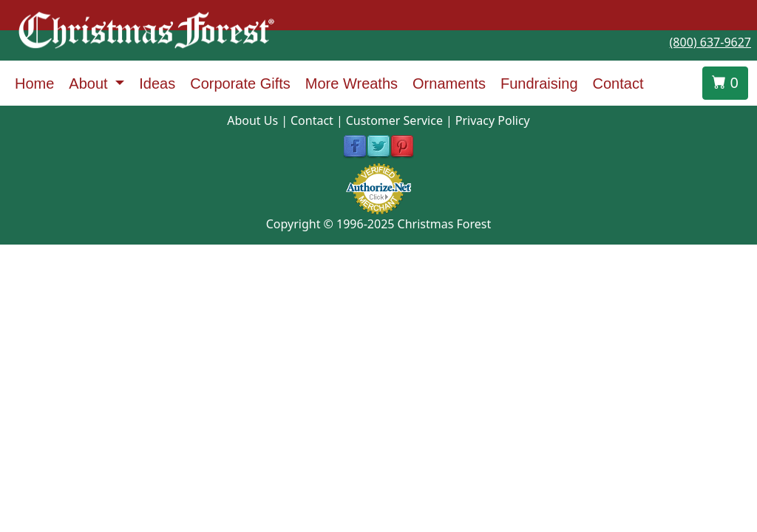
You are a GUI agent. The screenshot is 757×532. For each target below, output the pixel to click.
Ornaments (449, 83)
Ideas (157, 83)
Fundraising (539, 83)
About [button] (90, 83)
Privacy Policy (493, 120)
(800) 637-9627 (710, 42)
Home (34, 83)
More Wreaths (352, 83)
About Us (252, 120)
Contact (618, 83)
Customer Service (394, 120)
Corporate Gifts (240, 83)
